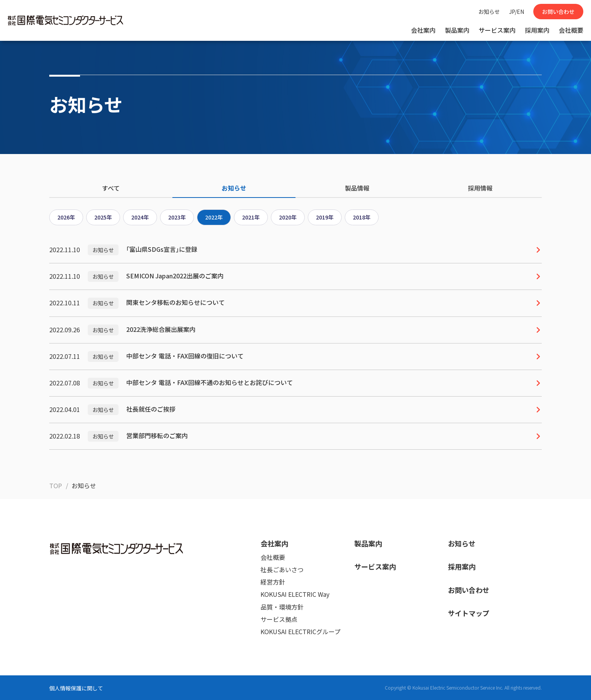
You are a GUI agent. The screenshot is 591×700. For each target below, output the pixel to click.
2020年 (288, 217)
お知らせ (489, 12)
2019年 (325, 217)
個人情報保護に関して (76, 688)
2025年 (103, 217)
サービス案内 (497, 30)
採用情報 (480, 188)
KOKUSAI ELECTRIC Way (295, 594)
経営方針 (273, 582)
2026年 (66, 217)
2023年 (177, 217)
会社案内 (423, 30)
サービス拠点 (279, 619)
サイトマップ (469, 613)
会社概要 (571, 30)
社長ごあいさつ (282, 569)
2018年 (362, 217)
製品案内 (457, 30)
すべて (111, 188)
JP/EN (517, 12)
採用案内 (537, 30)
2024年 (140, 217)
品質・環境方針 (282, 607)
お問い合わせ (558, 12)
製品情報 (357, 188)
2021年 (251, 217)
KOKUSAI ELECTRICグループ (301, 631)
